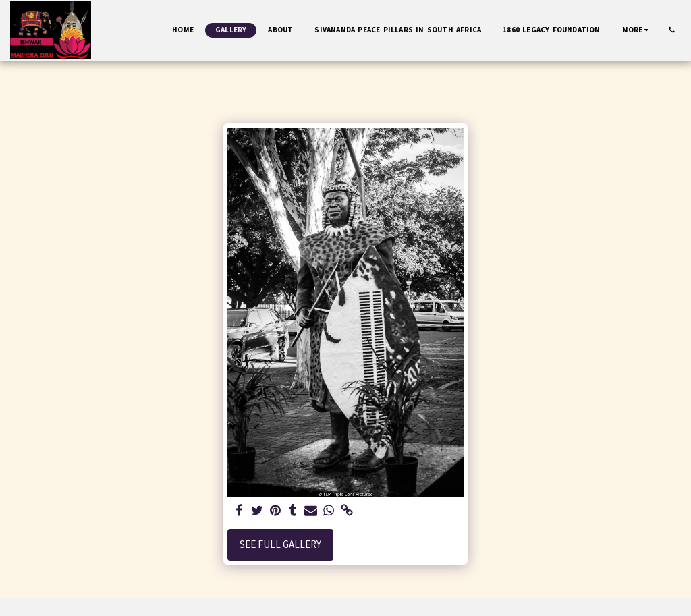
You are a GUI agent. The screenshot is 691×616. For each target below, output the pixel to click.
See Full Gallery (280, 544)
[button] (672, 30)
